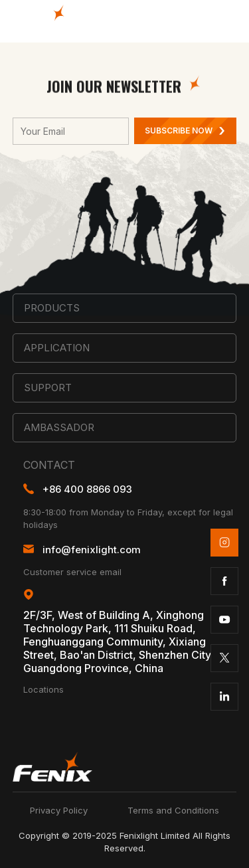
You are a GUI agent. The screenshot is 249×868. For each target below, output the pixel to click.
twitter (224, 658)
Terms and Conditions (173, 810)
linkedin (224, 697)
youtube (224, 620)
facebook (224, 581)
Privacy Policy (59, 810)
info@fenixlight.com (92, 550)
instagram (224, 543)
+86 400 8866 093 (87, 489)
